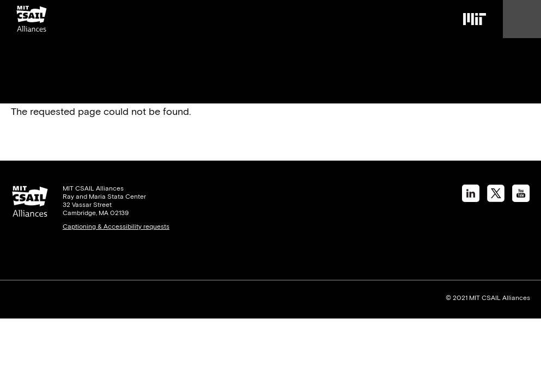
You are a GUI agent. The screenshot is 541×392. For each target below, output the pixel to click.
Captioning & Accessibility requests (116, 226)
